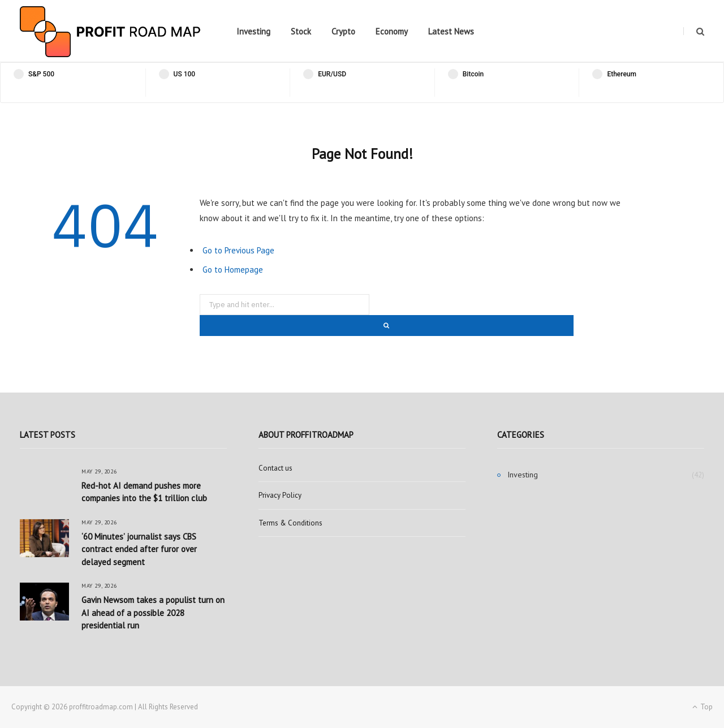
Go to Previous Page (238, 250)
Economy (392, 31)
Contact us (275, 468)
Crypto (343, 31)
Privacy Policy (280, 495)
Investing (253, 31)
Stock (301, 31)
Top (703, 707)
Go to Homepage (233, 270)
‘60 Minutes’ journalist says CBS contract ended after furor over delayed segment (139, 549)
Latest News (451, 31)
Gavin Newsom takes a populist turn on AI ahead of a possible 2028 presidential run (153, 613)
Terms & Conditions (290, 523)
